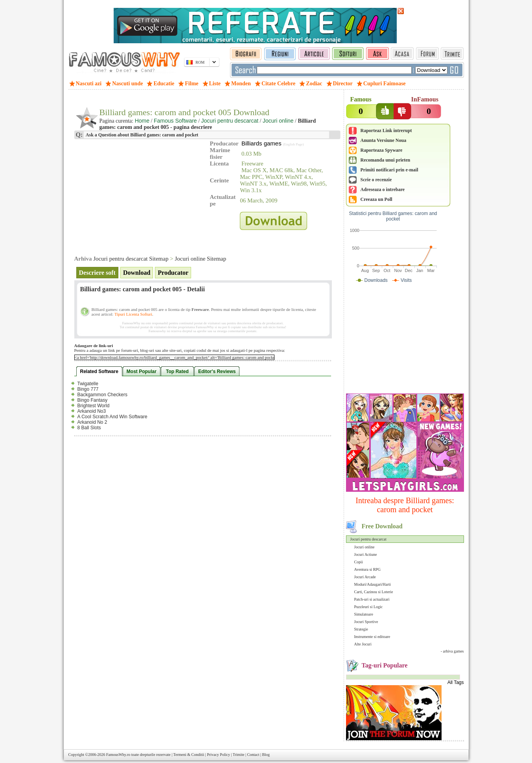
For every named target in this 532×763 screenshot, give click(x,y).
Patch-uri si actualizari (372, 599)
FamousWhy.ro (118, 755)
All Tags (456, 682)
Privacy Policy (218, 755)
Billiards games (261, 143)
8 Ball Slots (89, 428)
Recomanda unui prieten (386, 160)
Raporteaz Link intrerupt (386, 131)
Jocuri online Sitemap (200, 259)
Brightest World (94, 406)
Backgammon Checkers (102, 395)
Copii (359, 562)
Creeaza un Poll (376, 199)
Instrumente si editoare (372, 637)
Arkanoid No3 (92, 411)
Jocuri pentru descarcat (368, 539)
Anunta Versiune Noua (384, 140)
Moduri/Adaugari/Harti (373, 584)
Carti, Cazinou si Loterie (374, 592)
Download (137, 273)
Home (142, 121)
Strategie (361, 629)
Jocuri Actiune (366, 554)
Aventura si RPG (368, 569)
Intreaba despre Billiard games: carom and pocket (405, 505)
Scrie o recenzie (376, 180)
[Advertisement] (405, 340)
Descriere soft (97, 273)
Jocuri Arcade (365, 577)
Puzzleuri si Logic (369, 607)
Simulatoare (364, 614)
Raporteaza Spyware (382, 150)
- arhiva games (452, 651)
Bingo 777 (88, 389)
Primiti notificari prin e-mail (389, 170)
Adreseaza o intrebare (383, 189)
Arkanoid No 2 (92, 422)
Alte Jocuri (363, 644)
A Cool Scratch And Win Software (112, 417)
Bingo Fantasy (93, 400)
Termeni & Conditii (189, 755)
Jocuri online (364, 547)
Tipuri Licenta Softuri (133, 314)
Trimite (239, 755)
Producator (173, 273)
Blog (266, 755)
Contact (253, 755)
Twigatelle (88, 384)
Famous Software (175, 121)
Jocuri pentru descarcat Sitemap (131, 259)
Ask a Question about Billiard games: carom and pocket (142, 135)
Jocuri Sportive (366, 622)
